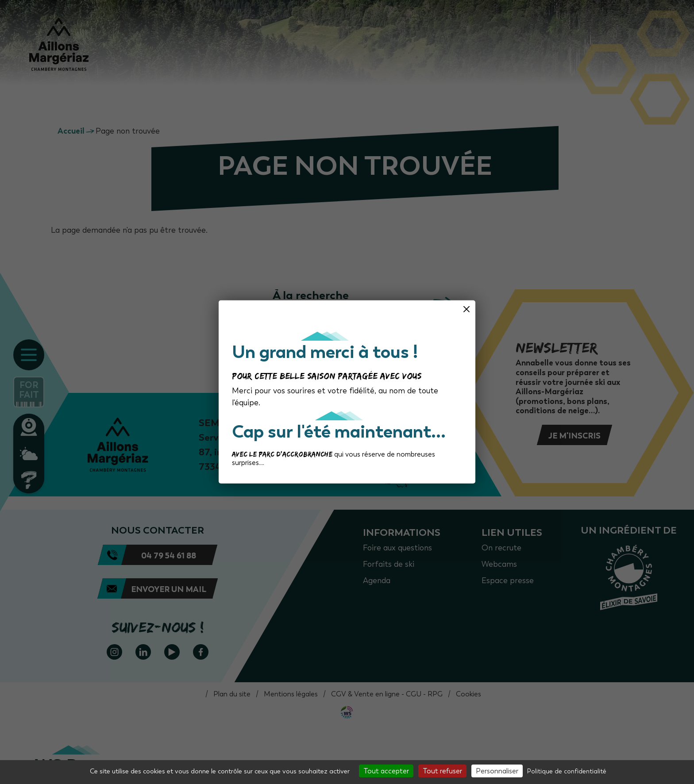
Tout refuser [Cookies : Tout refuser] (442, 771)
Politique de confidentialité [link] (567, 771)
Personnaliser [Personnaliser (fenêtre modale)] (497, 771)
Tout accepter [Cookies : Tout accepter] (386, 771)
